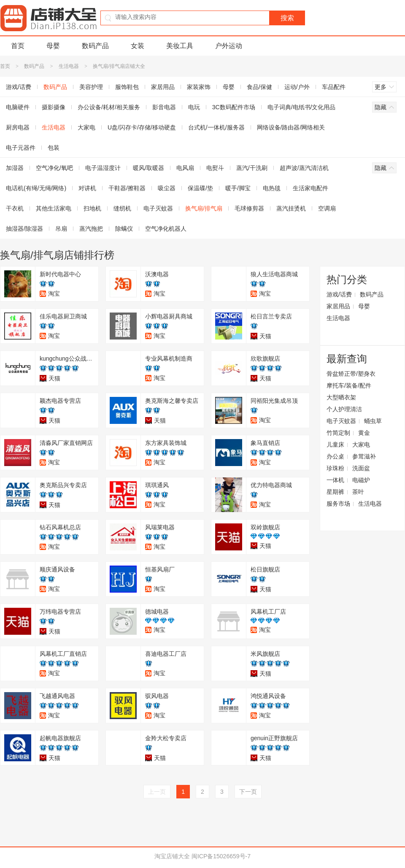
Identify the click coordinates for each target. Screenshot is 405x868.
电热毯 (272, 188)
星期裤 (335, 492)
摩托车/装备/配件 (349, 385)
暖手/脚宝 (238, 188)
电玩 (194, 107)
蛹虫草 (373, 421)
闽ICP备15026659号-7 (221, 856)
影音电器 (164, 107)
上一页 (157, 792)
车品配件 (334, 87)
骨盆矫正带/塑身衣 (351, 374)
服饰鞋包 (127, 87)
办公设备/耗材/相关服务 (109, 107)
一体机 (335, 480)
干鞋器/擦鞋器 (127, 188)
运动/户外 (297, 87)
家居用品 (163, 87)
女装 (138, 46)
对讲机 (87, 188)
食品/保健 (259, 87)
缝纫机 (122, 208)
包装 (54, 148)
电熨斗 (215, 168)
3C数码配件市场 (234, 107)
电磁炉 (361, 480)
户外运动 (229, 46)
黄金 (364, 433)
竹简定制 (338, 433)
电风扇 (185, 168)
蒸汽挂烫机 (291, 208)
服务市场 (338, 504)
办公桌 (335, 456)
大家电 (86, 127)
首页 (18, 46)
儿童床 (335, 445)
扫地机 (92, 208)
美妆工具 (180, 46)
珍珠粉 (335, 468)
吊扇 (61, 229)
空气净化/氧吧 (54, 168)
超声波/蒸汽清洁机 (304, 168)
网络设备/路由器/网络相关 (291, 127)
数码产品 (95, 46)
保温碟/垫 (200, 188)
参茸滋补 (364, 456)
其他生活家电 (54, 208)
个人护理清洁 (344, 409)
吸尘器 (167, 188)
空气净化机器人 (166, 229)
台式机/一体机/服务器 (216, 127)
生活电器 (69, 66)
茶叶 (358, 492)
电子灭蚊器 (158, 208)
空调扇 (327, 208)
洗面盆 (361, 468)
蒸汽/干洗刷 (252, 168)
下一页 (248, 792)
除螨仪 (124, 229)
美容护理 (91, 87)
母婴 (53, 46)
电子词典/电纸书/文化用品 (302, 107)
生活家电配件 (310, 188)
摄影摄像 (54, 107)
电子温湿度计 (103, 168)
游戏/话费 (339, 294)
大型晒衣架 (341, 397)
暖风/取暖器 (148, 168)
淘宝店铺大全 (172, 856)
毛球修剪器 (249, 208)
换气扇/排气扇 (204, 208)
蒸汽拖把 (91, 229)
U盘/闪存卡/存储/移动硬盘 (142, 127)
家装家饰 (199, 87)
